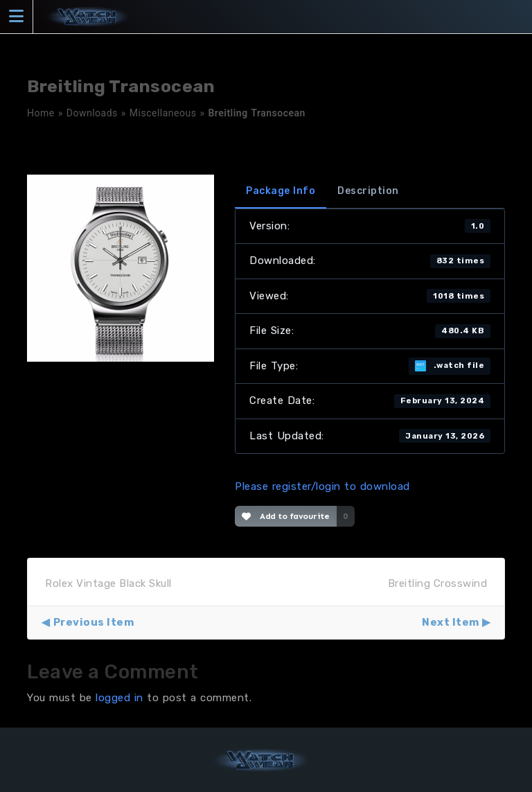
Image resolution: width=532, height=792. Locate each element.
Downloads (92, 113)
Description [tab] (368, 191)
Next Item (451, 622)
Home (41, 113)
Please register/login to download (322, 486)
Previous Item (94, 622)
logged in (119, 698)
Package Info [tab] (281, 191)
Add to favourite (286, 516)
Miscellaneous (163, 113)
